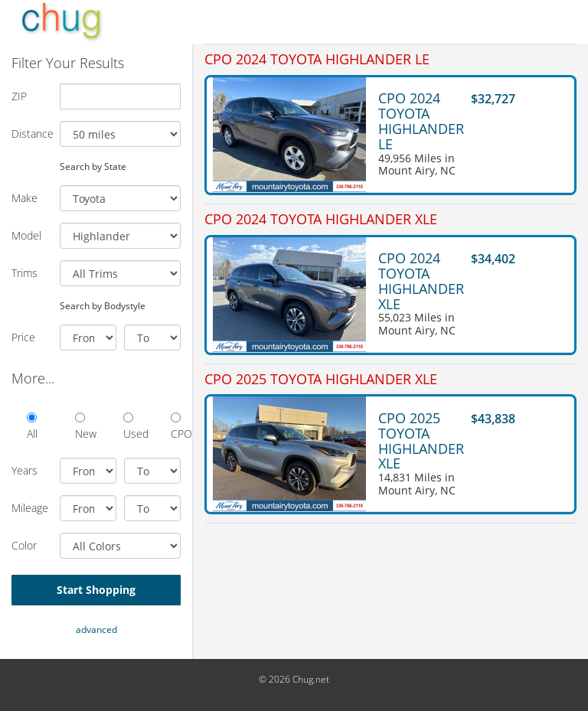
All (32, 427)
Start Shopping (96, 590)
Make (24, 198)
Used (128, 427)
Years (24, 470)
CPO (176, 427)
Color (24, 545)
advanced (96, 629)
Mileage (30, 508)
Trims (24, 273)
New (80, 427)
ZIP (19, 96)
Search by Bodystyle (103, 305)
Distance (30, 134)
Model (26, 235)
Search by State (93, 166)
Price (23, 337)
